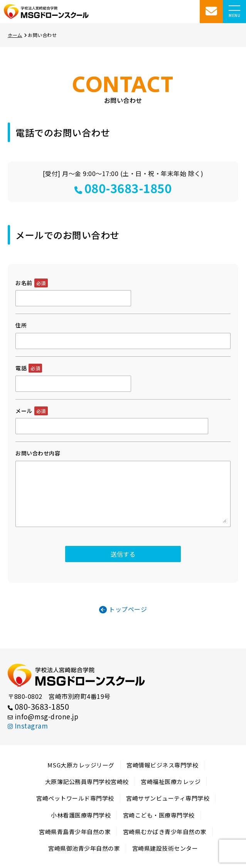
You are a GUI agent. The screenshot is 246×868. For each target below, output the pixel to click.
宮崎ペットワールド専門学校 (75, 798)
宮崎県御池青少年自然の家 (84, 848)
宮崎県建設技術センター (165, 848)
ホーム (17, 35)
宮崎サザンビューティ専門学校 (168, 798)
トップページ (123, 609)
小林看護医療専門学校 (81, 815)
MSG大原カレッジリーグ (81, 765)
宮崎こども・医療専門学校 (159, 815)
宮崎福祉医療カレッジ (171, 782)
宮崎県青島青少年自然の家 (75, 832)
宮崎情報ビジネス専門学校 (162, 765)
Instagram (28, 726)
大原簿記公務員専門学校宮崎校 (87, 782)
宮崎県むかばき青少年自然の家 (165, 832)
